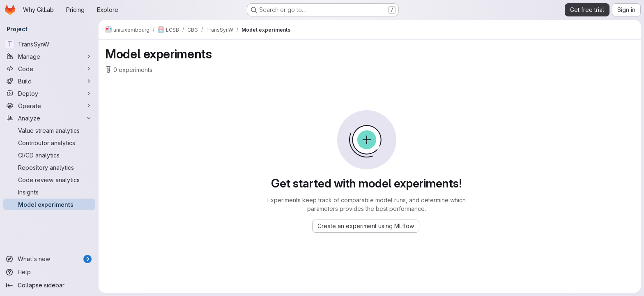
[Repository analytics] (49, 167)
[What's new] (49, 259)
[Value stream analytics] (49, 130)
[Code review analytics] (49, 180)
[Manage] (49, 56)
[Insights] (49, 192)
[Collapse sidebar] (49, 285)
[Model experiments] (49, 204)
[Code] (49, 69)
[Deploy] (49, 93)
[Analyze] (49, 118)
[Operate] (49, 106)
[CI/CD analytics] (49, 155)
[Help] (49, 272)
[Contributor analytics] (49, 143)
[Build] (49, 81)
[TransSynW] (49, 44)
